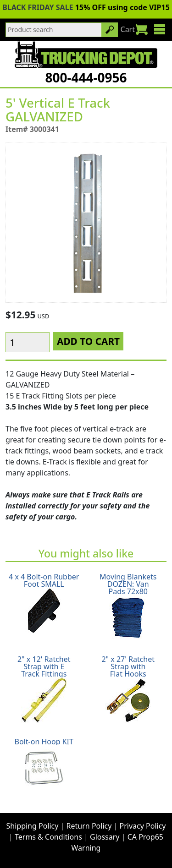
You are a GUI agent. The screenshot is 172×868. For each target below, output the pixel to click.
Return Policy (89, 826)
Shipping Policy (33, 826)
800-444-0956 (86, 77)
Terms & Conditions (48, 837)
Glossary (105, 837)
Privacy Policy (143, 826)
